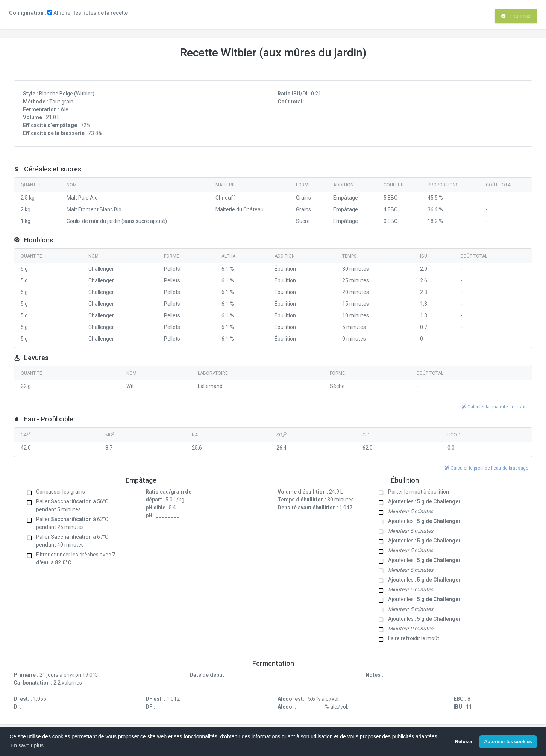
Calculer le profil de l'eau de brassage (487, 468)
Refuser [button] (464, 742)
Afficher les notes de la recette (88, 13)
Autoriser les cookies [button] (508, 742)
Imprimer (516, 16)
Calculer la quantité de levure (495, 407)
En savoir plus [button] (27, 745)
